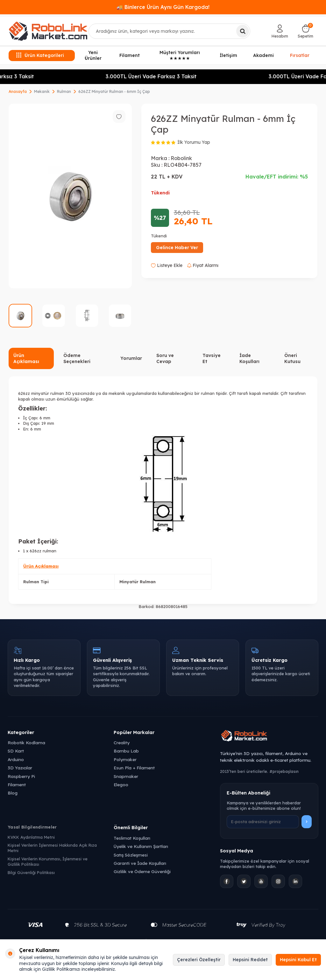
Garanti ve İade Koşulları (140, 863)
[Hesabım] (280, 31)
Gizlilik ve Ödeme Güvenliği (142, 871)
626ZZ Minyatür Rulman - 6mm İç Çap (114, 91)
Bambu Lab (126, 751)
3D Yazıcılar (20, 768)
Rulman (64, 91)
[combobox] (170, 31)
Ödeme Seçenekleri (77, 358)
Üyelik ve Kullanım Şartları (141, 846)
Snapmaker (126, 776)
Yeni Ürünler (93, 56)
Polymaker (125, 759)
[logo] (48, 31)
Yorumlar (131, 358)
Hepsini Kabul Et (298, 960)
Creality (122, 742)
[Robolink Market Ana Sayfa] (269, 737)
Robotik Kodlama (26, 742)
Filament (130, 55)
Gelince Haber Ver (177, 248)
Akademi (263, 55)
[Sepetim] (305, 31)
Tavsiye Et (212, 358)
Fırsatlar (300, 55)
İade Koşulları (249, 358)
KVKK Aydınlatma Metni (31, 837)
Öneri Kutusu (292, 358)
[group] (70, 196)
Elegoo (121, 784)
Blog (13, 793)
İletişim (228, 55)
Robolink (181, 158)
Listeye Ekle (167, 265)
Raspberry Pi (21, 776)
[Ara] (243, 31)
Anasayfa (18, 91)
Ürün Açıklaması (26, 358)
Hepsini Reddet (250, 960)
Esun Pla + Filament (134, 768)
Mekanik (42, 91)
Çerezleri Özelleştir (199, 960)
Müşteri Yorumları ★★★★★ (180, 56)
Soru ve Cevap (165, 358)
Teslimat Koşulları (132, 838)
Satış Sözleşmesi (131, 855)
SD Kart (16, 751)
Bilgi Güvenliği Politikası (31, 872)
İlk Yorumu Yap (194, 142)
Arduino (16, 759)
